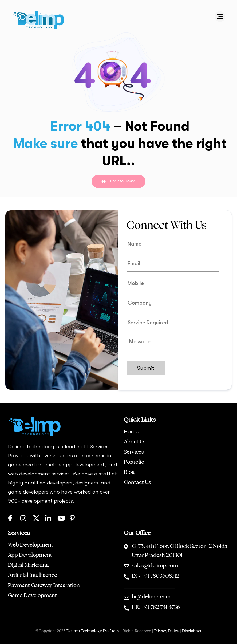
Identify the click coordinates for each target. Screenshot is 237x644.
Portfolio (134, 462)
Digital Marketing (28, 565)
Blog (129, 472)
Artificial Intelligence (33, 575)
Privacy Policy (167, 631)
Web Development (31, 545)
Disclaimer (192, 631)
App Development (30, 555)
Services (134, 452)
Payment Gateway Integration (44, 585)
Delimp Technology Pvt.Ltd (91, 631)
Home (131, 432)
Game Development (32, 596)
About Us (135, 442)
